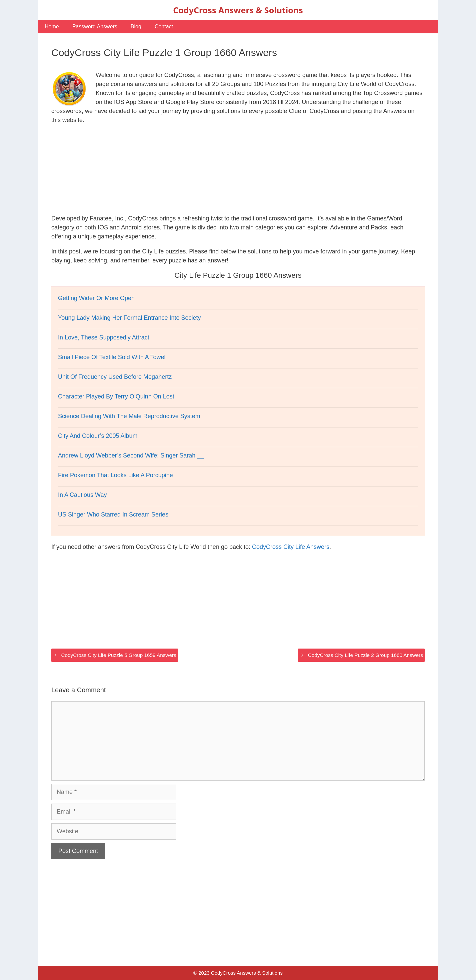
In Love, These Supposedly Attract (104, 337)
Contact (164, 27)
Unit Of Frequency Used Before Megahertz (115, 377)
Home (52, 27)
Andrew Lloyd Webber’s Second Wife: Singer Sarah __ (131, 455)
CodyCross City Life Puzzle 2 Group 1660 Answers (365, 655)
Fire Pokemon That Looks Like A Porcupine (115, 475)
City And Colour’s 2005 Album (98, 436)
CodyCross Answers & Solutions (238, 10)
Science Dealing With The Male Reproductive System (129, 416)
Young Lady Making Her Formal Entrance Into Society (129, 318)
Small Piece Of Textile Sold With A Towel (112, 357)
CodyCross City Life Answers (291, 547)
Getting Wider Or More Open (96, 298)
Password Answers (95, 27)
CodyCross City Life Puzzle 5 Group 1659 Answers (118, 655)
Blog (136, 27)
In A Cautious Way (82, 495)
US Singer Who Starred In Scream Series (113, 515)
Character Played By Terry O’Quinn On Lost (116, 396)
